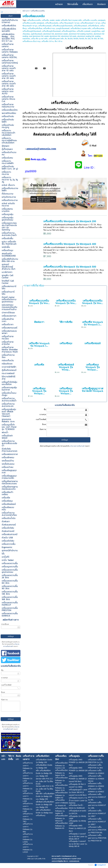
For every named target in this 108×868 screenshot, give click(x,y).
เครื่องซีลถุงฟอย (98, 28)
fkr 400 (94, 39)
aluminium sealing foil (86, 36)
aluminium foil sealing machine (81, 34)
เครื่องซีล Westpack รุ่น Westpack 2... (93, 323)
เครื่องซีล (45, 20)
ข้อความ (4, 700)
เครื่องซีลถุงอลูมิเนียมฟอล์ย (62, 26)
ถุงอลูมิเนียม (96, 31)
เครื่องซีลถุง (66, 343)
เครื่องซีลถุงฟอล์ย (52, 23)
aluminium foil (49, 34)
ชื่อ (2, 670)
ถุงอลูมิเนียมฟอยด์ (63, 28)
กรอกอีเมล (5, 624)
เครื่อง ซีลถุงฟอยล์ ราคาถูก (69, 23)
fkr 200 (88, 39)
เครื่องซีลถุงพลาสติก (56, 39)
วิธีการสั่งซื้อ (66, 322)
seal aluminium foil (36, 36)
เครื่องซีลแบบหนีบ (34, 20)
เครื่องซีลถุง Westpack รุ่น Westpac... (93, 367)
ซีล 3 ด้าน (58, 41)
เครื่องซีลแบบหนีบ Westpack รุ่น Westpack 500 (70, 267)
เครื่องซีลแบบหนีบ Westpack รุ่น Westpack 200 (70, 221)
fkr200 (70, 39)
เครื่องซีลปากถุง (49, 28)
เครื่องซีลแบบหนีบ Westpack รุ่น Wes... (39, 302)
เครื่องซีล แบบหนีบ (90, 20)
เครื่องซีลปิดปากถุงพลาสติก (81, 28)
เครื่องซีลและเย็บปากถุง (31, 41)
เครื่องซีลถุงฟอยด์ (45, 26)
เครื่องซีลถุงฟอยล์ (80, 26)
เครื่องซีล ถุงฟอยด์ (83, 31)
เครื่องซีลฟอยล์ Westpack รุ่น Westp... (66, 367)
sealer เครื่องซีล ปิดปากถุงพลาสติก (69, 20)
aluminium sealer (61, 34)
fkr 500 (100, 39)
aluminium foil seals (69, 36)
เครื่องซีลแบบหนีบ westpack (33, 23)
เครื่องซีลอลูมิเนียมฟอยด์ (51, 31)
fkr (66, 39)
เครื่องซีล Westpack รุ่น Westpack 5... (39, 345)
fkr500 (76, 39)
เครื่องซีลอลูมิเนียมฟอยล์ (32, 31)
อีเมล (3, 692)
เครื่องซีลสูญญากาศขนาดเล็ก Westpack (93, 390)
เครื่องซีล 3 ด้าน (48, 41)
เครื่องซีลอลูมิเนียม (69, 31)
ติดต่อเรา (39, 322)
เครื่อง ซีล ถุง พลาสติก (39, 39)
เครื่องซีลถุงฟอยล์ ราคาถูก (90, 23)
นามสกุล (4, 678)
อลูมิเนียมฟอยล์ (37, 34)
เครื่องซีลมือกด (93, 26)
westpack (102, 20)
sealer (52, 20)
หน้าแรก (26, 11)
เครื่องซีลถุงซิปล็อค (35, 28)
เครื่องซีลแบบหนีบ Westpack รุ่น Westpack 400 (70, 244)
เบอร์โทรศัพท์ (6, 685)
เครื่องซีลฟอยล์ (93, 343)
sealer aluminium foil (52, 36)
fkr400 (82, 39)
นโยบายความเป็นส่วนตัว (77, 446)
